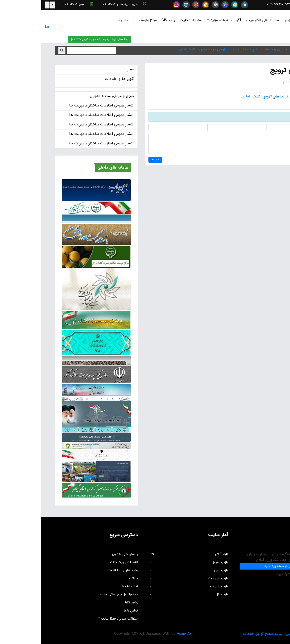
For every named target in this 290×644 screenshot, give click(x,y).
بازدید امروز (147, 562)
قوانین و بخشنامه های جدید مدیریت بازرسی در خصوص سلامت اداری (191, 49)
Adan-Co (143, 634)
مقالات (92, 578)
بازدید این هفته (147, 578)
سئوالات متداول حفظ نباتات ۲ (77, 619)
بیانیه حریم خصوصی (261, 634)
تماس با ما (80, 20)
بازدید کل (147, 594)
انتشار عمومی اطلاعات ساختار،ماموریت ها (60, 105)
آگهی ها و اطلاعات (78, 79)
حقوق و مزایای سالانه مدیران (71, 96)
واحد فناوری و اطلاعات (81, 570)
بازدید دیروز (147, 570)
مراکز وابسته (107, 20)
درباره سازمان (252, 20)
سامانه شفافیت (149, 20)
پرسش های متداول (84, 554)
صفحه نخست (276, 20)
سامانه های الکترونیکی (221, 20)
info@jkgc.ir (271, 4)
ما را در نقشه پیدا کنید (238, 566)
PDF (248, 83)
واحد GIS (127, 20)
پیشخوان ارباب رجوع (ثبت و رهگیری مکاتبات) (58, 40)
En (6, 27)
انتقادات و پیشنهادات (83, 562)
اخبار (90, 69)
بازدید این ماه (147, 586)
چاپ (271, 83)
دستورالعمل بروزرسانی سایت (78, 594)
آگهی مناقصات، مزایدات (182, 20)
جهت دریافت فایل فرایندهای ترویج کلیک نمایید (238, 96)
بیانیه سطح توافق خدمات (221, 634)
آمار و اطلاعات (87, 586)
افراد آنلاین (147, 554)
